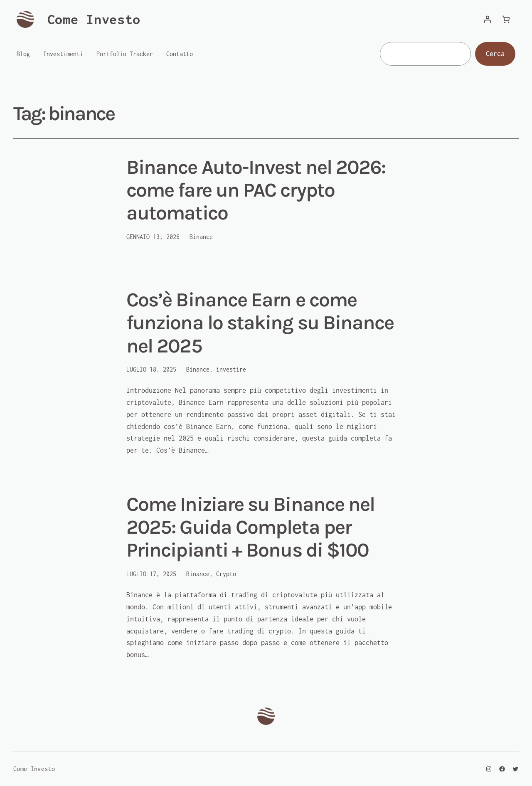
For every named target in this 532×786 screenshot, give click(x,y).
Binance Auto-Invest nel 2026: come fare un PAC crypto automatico (256, 190)
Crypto (226, 574)
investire (231, 369)
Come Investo (94, 19)
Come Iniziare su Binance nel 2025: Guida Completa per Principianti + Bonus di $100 (250, 527)
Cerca (495, 54)
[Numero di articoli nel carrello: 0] (506, 19)
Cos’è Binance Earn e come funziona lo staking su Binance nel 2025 (260, 323)
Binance (201, 237)
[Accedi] (487, 19)
